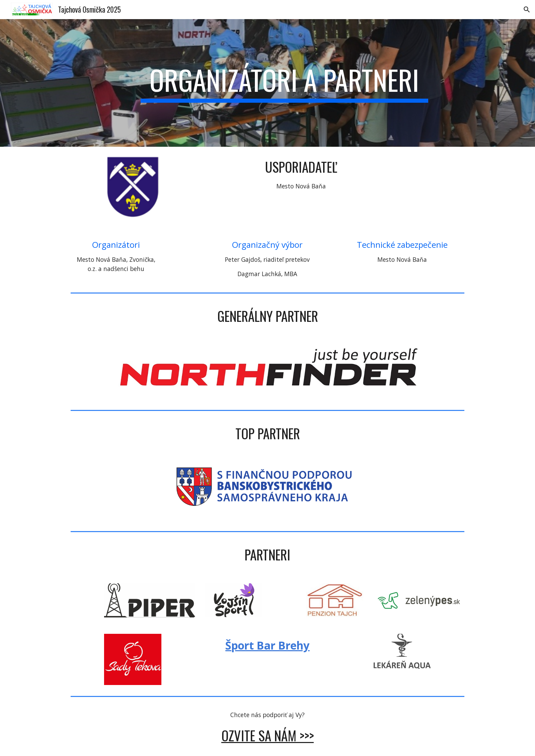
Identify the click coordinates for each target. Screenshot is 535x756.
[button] (527, 10)
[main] (284, 83)
